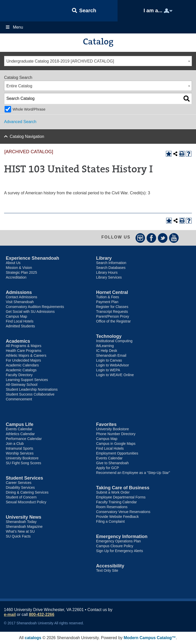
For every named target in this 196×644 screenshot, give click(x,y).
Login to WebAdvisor (113, 365)
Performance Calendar (24, 439)
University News (24, 517)
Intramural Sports (20, 448)
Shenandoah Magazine (24, 527)
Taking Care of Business (123, 488)
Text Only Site (107, 570)
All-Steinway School (22, 385)
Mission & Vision (19, 268)
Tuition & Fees (108, 297)
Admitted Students (20, 326)
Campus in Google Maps (116, 444)
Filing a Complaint (111, 521)
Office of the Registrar (114, 321)
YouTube (174, 238)
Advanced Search (20, 122)
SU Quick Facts (18, 536)
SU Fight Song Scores (24, 463)
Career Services (19, 483)
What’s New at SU (20, 531)
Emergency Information (122, 536)
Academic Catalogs (21, 370)
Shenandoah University (25, 11)
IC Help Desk (107, 351)
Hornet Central (112, 292)
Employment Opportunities (117, 453)
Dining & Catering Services (27, 492)
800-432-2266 (42, 615)
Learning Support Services (27, 380)
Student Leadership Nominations (32, 389)
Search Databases (111, 268)
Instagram (140, 238)
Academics (18, 341)
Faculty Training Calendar (117, 502)
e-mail (10, 615)
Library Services (109, 277)
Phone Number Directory (116, 434)
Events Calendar (19, 429)
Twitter (163, 238)
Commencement (19, 399)
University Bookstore (22, 458)
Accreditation (16, 277)
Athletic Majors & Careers (26, 355)
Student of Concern (21, 497)
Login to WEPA (108, 370)
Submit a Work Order (113, 492)
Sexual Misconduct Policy (26, 502)
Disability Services (20, 487)
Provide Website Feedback (118, 517)
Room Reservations (112, 507)
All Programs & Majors (24, 346)
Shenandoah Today (21, 522)
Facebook (151, 238)
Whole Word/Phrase (29, 109)
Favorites (106, 424)
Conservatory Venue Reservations (123, 512)
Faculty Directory (19, 375)
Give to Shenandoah (113, 463)
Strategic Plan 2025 (21, 272)
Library (104, 258)
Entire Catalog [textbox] (19, 86)
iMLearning (105, 346)
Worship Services (20, 453)
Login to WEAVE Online (115, 375)
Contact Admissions (22, 297)
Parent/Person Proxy (113, 316)
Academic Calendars (22, 365)
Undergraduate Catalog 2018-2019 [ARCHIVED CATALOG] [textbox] (60, 61)
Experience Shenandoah (33, 258)
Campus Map (16, 316)
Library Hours (107, 272)
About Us (13, 263)
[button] (84, 11)
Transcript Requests (112, 312)
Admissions (19, 292)
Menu (14, 27)
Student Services (24, 478)
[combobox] (98, 61)
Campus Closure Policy (115, 546)
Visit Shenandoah (20, 302)
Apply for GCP (108, 468)
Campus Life (20, 424)
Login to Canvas (109, 360)
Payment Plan (107, 302)
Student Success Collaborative (30, 394)
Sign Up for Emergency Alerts (120, 551)
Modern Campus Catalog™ (150, 638)
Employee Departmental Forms (121, 497)
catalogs (33, 638)
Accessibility (110, 566)
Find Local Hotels (20, 321)
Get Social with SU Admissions (30, 312)
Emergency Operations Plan (119, 541)
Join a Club (15, 444)
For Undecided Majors (23, 360)
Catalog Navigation (27, 136)
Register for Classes (112, 307)
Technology (109, 336)
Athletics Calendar (20, 434)
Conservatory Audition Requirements (35, 307)
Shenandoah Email (111, 355)
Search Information (111, 263)
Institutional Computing (114, 341)
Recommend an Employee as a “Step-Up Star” (133, 473)
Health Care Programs (24, 351)
